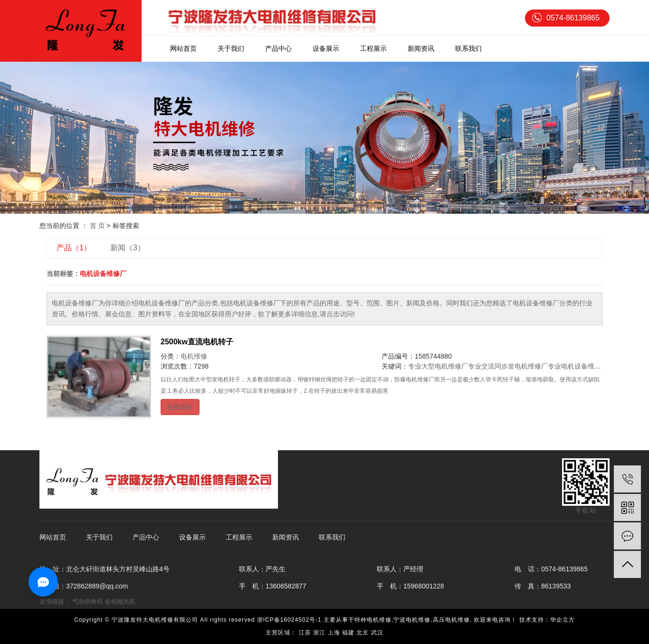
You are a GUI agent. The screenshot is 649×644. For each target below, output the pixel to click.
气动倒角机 (88, 601)
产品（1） (74, 248)
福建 (348, 633)
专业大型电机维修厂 (438, 366)
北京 (363, 633)
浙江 (319, 633)
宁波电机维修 (412, 620)
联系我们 (468, 48)
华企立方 (563, 620)
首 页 (97, 226)
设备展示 (326, 48)
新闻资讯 (421, 48)
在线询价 (180, 407)
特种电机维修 (373, 620)
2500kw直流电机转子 (197, 342)
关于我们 (231, 48)
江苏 (305, 633)
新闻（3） (128, 248)
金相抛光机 (120, 601)
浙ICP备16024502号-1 (289, 620)
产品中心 (278, 48)
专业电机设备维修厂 (578, 366)
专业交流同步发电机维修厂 (508, 366)
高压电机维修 (451, 620)
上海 (334, 633)
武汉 (377, 633)
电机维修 (194, 356)
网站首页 (183, 48)
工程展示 (373, 48)
